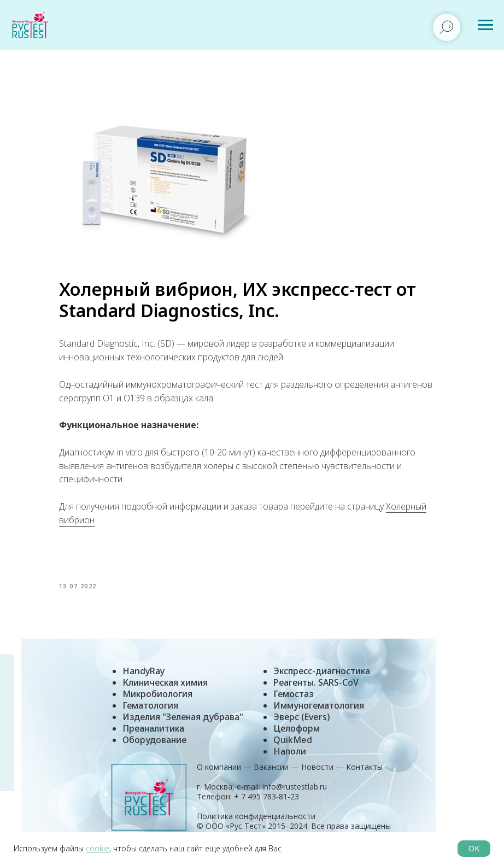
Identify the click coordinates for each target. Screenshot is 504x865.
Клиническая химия (165, 690)
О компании (219, 775)
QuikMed (293, 747)
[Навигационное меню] (485, 25)
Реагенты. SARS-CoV (316, 690)
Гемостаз (293, 702)
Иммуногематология (319, 713)
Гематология (150, 713)
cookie (98, 848)
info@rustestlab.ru (295, 794)
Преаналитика (153, 736)
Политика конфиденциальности (256, 824)
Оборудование (154, 747)
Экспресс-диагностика (322, 679)
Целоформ (297, 736)
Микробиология (157, 702)
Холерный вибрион (116, 524)
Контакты (364, 775)
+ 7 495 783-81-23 (265, 804)
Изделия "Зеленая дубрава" (183, 724)
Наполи (290, 759)
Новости (317, 775)
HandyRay (143, 679)
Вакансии (271, 775)
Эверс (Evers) (301, 724)
